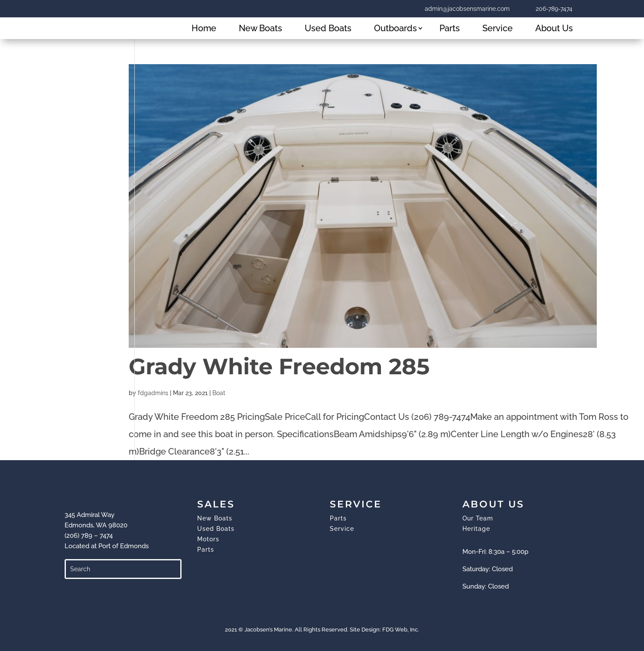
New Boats (260, 28)
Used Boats (328, 28)
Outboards (395, 28)
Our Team (478, 519)
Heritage (476, 529)
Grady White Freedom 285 (279, 366)
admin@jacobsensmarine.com (467, 9)
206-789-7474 (554, 9)
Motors (208, 539)
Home (204, 28)
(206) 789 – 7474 (89, 536)
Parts (450, 28)
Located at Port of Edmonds (107, 546)
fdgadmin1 (153, 393)
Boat (219, 393)
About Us (554, 28)
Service (498, 28)
